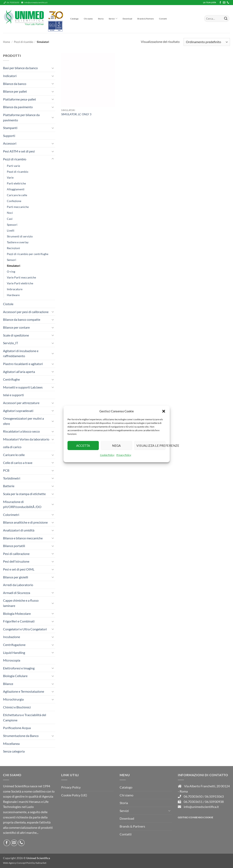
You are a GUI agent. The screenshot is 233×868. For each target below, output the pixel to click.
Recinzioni (13, 248)
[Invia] (226, 19)
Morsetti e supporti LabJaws (23, 387)
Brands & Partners (146, 19)
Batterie (9, 486)
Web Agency (10, 863)
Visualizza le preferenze (151, 446)
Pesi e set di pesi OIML (19, 569)
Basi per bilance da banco (20, 68)
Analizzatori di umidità (19, 530)
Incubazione (12, 637)
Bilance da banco (15, 84)
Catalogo (74, 19)
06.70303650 (11, 3)
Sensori (12, 260)
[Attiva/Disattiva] (53, 68)
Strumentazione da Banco (21, 736)
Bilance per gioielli (16, 577)
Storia (101, 19)
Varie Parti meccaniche (21, 277)
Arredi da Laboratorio (18, 585)
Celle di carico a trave (18, 463)
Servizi (113, 19)
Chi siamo (88, 19)
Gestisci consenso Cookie (196, 817)
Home (7, 42)
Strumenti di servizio (20, 236)
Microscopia (12, 660)
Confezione (14, 201)
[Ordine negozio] (207, 42)
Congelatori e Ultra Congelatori (25, 629)
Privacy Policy (124, 455)
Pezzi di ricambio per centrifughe (28, 254)
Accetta (83, 446)
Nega (116, 446)
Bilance (8, 684)
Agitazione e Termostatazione (24, 691)
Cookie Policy (107, 455)
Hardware (13, 295)
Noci (10, 213)
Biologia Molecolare (17, 613)
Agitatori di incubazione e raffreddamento (21, 353)
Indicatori (10, 76)
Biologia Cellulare (15, 676)
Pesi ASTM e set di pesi (19, 151)
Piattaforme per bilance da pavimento (21, 117)
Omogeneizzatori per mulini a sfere (23, 421)
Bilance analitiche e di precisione (25, 522)
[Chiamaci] (228, 3)
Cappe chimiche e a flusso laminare (21, 603)
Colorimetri (11, 515)
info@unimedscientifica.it (34, 3)
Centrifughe (11, 379)
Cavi (10, 219)
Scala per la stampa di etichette (24, 494)
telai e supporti (13, 395)
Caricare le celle (17, 195)
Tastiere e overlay (18, 242)
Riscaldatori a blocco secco (21, 431)
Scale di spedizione (16, 335)
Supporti (9, 136)
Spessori (12, 225)
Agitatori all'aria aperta (19, 372)
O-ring (11, 272)
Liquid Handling (14, 653)
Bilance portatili (14, 546)
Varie (10, 177)
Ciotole (8, 304)
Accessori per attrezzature (21, 403)
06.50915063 (214, 796)
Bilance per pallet (15, 91)
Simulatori (14, 266)
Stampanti (10, 128)
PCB (6, 470)
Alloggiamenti (16, 189)
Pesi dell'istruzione (16, 561)
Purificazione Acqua (17, 728)
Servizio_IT (11, 343)
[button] (164, 411)
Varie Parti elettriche (20, 283)
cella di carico (12, 447)
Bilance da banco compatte (22, 319)
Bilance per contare (16, 327)
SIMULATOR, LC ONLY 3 (76, 114)
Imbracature (15, 289)
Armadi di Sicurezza (17, 593)
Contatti (163, 19)
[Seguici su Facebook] (220, 3)
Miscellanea (11, 744)
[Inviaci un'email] (224, 3)
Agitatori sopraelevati (18, 411)
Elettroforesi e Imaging (19, 668)
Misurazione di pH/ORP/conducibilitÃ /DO (22, 504)
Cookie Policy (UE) (74, 795)
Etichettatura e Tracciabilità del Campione (25, 717)
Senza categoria (14, 751)
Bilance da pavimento (18, 107)
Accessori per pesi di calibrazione (26, 312)
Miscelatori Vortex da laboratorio (26, 439)
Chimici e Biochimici (17, 707)
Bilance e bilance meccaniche (23, 538)
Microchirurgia (13, 699)
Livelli (11, 230)
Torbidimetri (12, 478)
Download (127, 19)
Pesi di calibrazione (16, 554)
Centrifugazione (14, 645)
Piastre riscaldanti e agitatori (23, 364)
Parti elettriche (16, 183)
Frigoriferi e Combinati (19, 621)
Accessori (10, 143)
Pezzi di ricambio (24, 42)
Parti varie (13, 166)
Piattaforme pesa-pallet (20, 99)
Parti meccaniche (18, 207)
